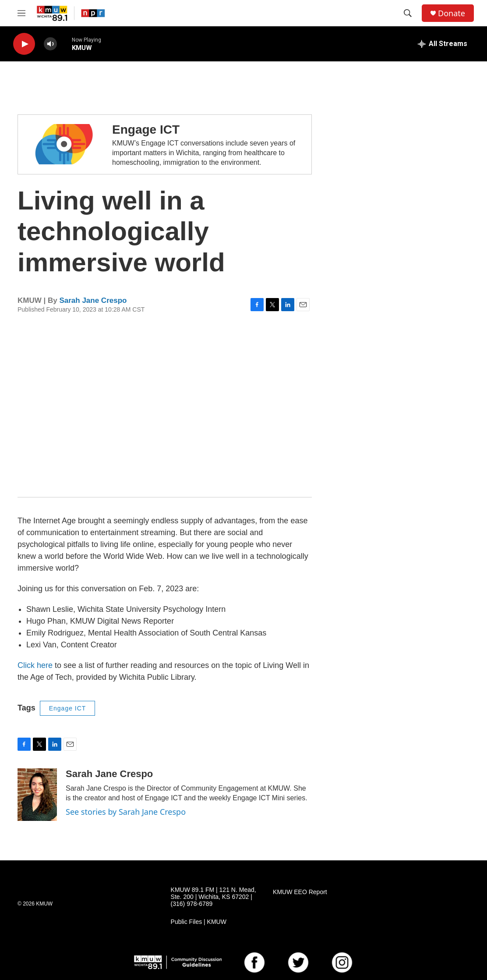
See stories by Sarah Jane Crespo (126, 812)
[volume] (50, 44)
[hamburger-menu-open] (21, 13)
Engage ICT (146, 130)
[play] (24, 44)
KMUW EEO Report (300, 892)
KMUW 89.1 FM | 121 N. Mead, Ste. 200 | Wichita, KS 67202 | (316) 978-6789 (214, 897)
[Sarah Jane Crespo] (37, 795)
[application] (165, 405)
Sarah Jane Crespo (93, 300)
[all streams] (443, 44)
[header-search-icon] (408, 13)
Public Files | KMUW (199, 922)
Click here (35, 665)
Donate (452, 13)
